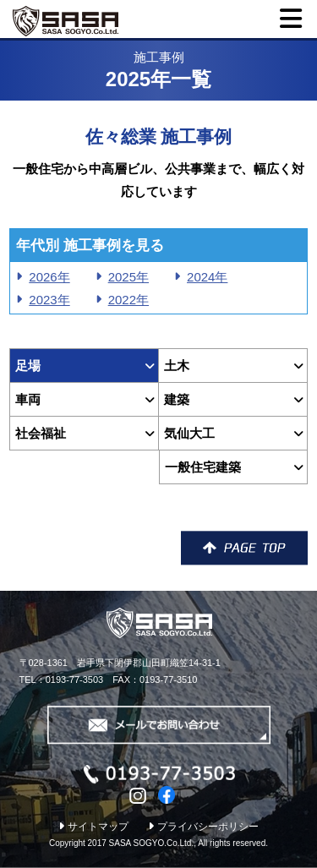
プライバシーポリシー (203, 827)
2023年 (49, 300)
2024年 (207, 277)
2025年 (128, 277)
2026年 (49, 277)
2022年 (128, 300)
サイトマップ (93, 827)
